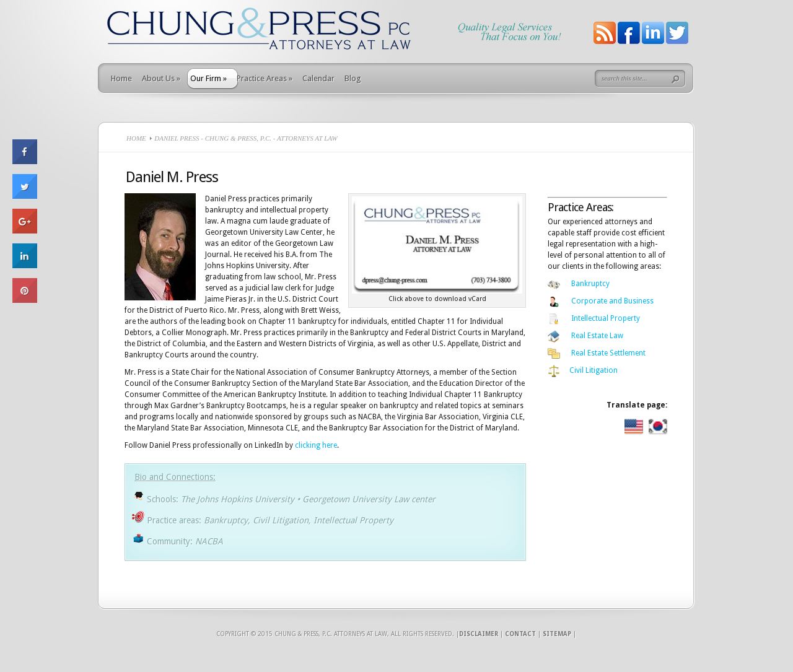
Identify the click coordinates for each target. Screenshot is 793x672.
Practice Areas (265, 78)
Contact (520, 634)
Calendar (318, 78)
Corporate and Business (612, 301)
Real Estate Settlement (608, 353)
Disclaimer (479, 634)
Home (121, 78)
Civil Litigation (594, 370)
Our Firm (208, 78)
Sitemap (557, 634)
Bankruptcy (590, 284)
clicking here (316, 445)
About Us (161, 78)
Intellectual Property (606, 318)
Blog (353, 78)
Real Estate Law (597, 336)
